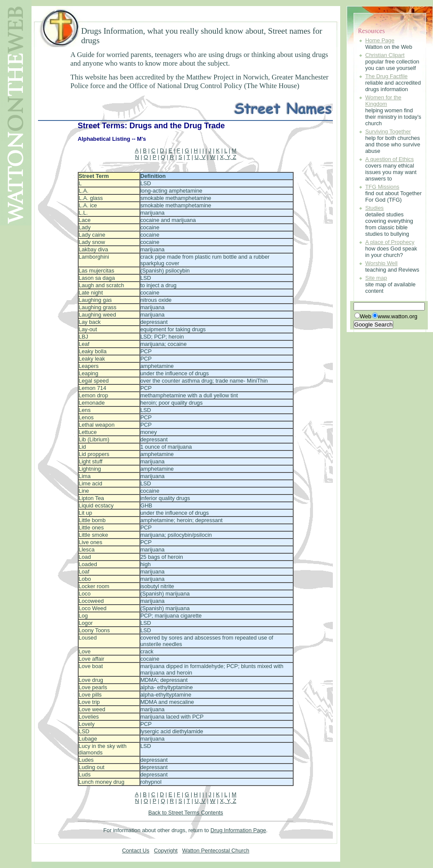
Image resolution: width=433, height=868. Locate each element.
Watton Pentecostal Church (216, 851)
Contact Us (136, 851)
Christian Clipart (385, 55)
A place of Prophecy (390, 242)
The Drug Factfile (386, 76)
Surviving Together (388, 131)
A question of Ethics (389, 159)
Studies (375, 208)
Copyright (166, 851)
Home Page (380, 40)
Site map (376, 278)
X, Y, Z (228, 157)
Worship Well (381, 263)
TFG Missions (382, 187)
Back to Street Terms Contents (185, 813)
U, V (200, 157)
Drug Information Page (239, 830)
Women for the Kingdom (383, 101)
